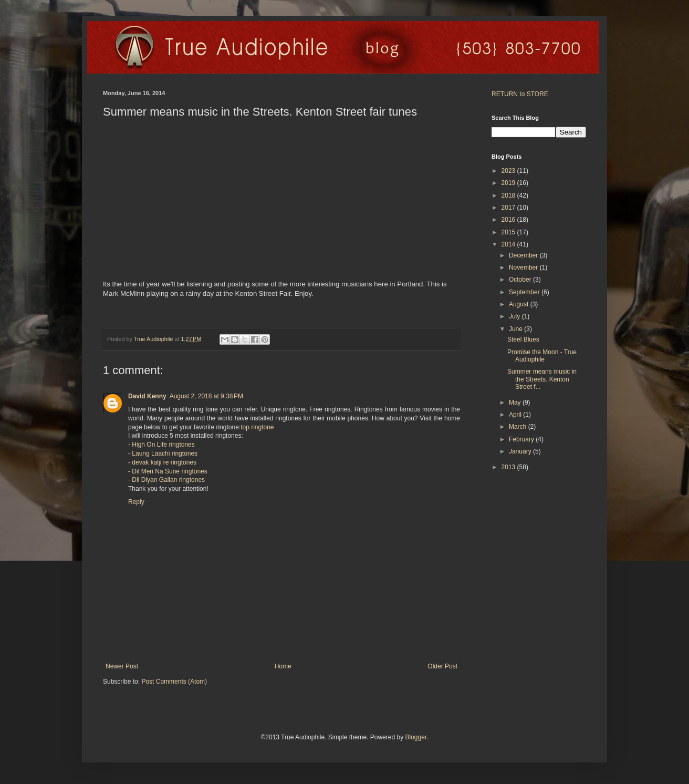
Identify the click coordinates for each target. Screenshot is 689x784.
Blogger (416, 737)
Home (283, 666)
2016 (509, 220)
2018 (509, 195)
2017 (509, 208)
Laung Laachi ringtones (165, 453)
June (516, 329)
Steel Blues (523, 339)
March (519, 427)
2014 (509, 244)
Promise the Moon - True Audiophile (542, 356)
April (516, 415)
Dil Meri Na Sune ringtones (169, 471)
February (522, 439)
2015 (509, 232)
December (524, 255)
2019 (509, 183)
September (525, 292)
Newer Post (122, 666)
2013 (509, 467)
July (515, 316)
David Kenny (147, 396)
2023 (509, 171)
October (521, 280)
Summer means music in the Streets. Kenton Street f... (542, 379)
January (521, 451)
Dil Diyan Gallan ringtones (168, 480)
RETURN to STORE (520, 94)
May (516, 403)
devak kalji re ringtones (164, 462)
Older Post (442, 666)
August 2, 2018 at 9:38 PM (206, 396)
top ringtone (257, 427)
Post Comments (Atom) (174, 682)
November (524, 267)
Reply (136, 502)
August (520, 304)
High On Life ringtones (163, 445)
